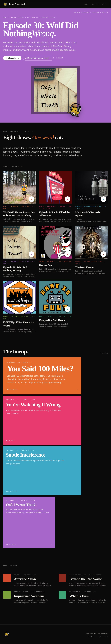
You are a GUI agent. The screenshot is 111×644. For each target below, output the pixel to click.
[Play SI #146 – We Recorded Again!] (104, 199)
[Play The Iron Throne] (104, 254)
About (105, 4)
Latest (96, 4)
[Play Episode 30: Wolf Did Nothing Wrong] (32, 254)
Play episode (12, 58)
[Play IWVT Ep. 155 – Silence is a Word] (32, 309)
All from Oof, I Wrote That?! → (38, 58)
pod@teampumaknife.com (97, 633)
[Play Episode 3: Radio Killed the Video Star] (68, 199)
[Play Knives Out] (68, 254)
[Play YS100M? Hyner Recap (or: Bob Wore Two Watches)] (32, 199)
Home (86, 4)
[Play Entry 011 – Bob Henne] (68, 309)
